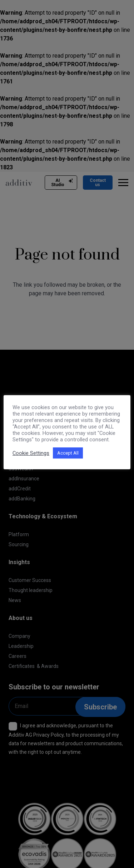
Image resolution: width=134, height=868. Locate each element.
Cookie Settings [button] (31, 453)
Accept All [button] (68, 453)
